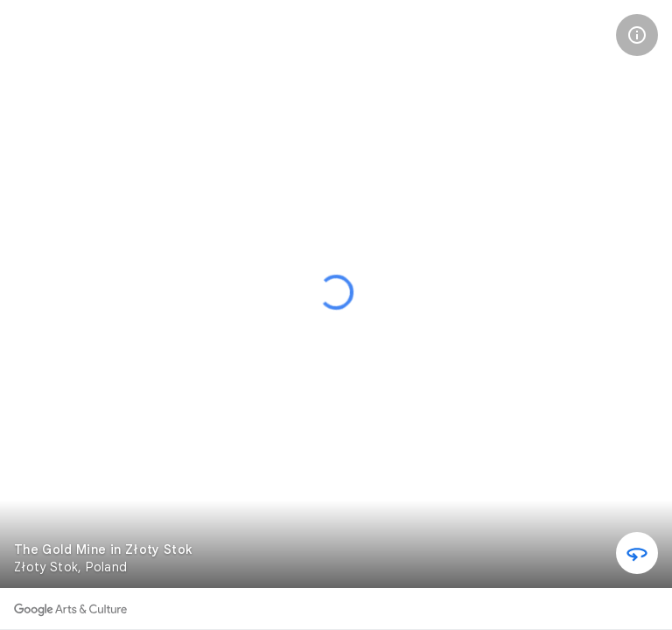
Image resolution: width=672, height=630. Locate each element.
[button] (637, 35)
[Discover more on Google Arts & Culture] (70, 609)
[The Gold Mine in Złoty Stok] (39, 39)
